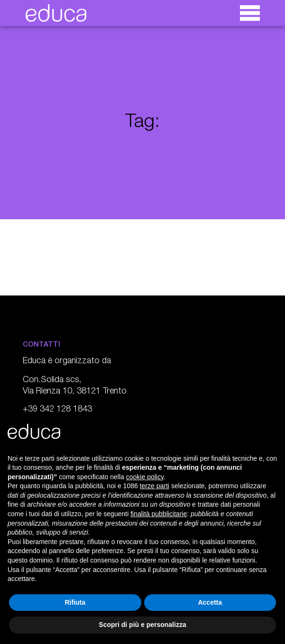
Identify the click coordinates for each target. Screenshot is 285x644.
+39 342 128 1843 (57, 410)
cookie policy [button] (145, 477)
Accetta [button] (210, 602)
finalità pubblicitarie (159, 514)
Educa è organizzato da (67, 361)
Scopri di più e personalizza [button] (142, 625)
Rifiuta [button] (75, 602)
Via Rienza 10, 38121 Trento (75, 392)
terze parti (155, 486)
